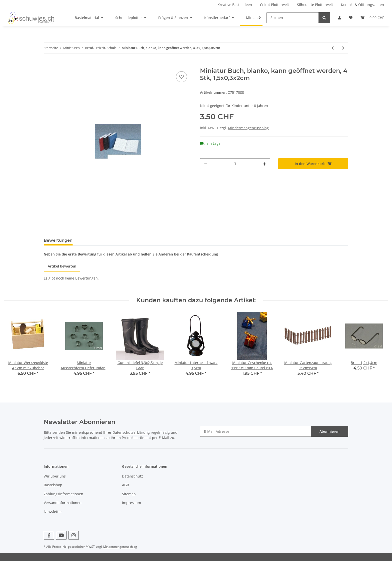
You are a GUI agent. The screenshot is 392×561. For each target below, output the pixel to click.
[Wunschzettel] (351, 18)
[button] (339, 18)
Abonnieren (329, 431)
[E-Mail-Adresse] (255, 431)
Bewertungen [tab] (58, 240)
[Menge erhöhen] (264, 164)
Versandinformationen (63, 503)
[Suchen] (293, 18)
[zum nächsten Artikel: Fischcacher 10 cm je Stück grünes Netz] (343, 48)
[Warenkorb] (372, 18)
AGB (125, 485)
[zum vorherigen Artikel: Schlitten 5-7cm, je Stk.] (333, 48)
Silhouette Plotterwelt (315, 5)
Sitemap (129, 494)
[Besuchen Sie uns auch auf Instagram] (74, 535)
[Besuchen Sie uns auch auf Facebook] (49, 535)
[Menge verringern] (206, 164)
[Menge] (235, 164)
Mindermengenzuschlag (248, 128)
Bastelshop (53, 485)
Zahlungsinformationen (63, 494)
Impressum (131, 503)
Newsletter (53, 512)
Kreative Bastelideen (235, 5)
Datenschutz (132, 476)
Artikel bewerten (62, 266)
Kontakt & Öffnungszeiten (362, 5)
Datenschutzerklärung (131, 432)
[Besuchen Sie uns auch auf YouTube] (61, 535)
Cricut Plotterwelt (274, 5)
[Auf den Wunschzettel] (181, 77)
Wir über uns (55, 476)
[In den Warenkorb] (48, 64)
